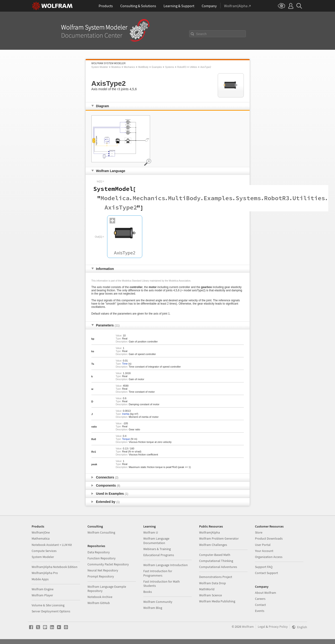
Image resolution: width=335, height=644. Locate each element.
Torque (126, 439)
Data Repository (99, 552)
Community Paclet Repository (108, 564)
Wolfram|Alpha (209, 532)
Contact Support (266, 573)
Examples (157, 67)
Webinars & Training (157, 549)
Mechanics (129, 67)
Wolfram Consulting (101, 532)
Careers (260, 599)
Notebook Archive (100, 597)
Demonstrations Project (216, 577)
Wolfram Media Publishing (217, 601)
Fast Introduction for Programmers (158, 573)
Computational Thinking (216, 561)
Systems (170, 67)
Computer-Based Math (215, 555)
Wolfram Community (158, 602)
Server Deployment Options (51, 611)
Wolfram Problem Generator (219, 538)
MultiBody (143, 67)
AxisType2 (206, 67)
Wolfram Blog (153, 608)
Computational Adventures (218, 567)
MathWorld (207, 589)
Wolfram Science (211, 595)
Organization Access (269, 557)
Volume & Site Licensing (48, 605)
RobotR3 (182, 67)
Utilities (193, 67)
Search (201, 34)
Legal (261, 627)
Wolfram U (151, 532)
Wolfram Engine (43, 589)
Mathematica (41, 538)
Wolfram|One (41, 532)
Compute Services (44, 551)
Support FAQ (264, 567)
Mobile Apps (40, 579)
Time (125, 364)
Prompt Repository (101, 576)
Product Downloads (269, 538)
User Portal (263, 545)
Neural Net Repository (103, 570)
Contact (260, 605)
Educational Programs (159, 555)
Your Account (264, 551)
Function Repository (102, 558)
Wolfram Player (42, 595)
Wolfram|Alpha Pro (45, 573)
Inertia (126, 414)
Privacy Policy (278, 627)
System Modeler (100, 67)
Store (259, 532)
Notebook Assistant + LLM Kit (52, 545)
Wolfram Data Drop (213, 583)
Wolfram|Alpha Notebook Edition (55, 567)
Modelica (116, 67)
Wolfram (248, 627)
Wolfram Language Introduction (166, 565)
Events (260, 611)
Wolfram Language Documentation (156, 541)
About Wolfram (266, 593)
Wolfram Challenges (213, 545)
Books (148, 592)
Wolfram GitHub (99, 603)
